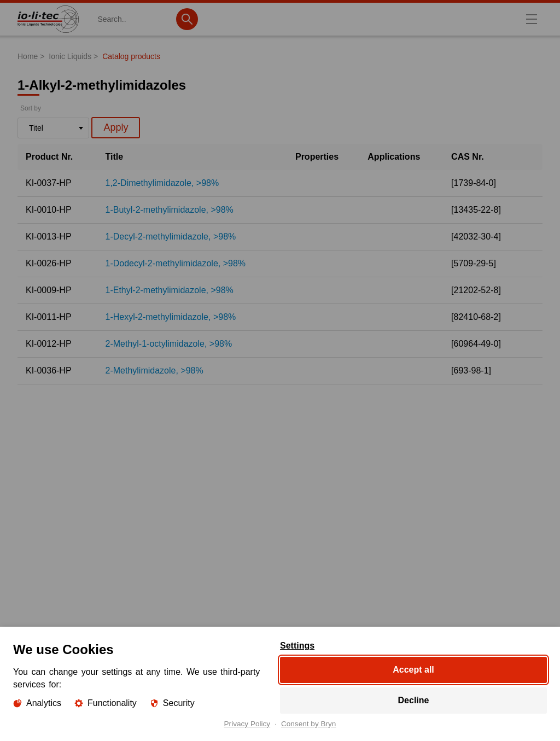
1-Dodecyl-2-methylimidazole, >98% (176, 263)
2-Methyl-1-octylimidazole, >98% (169, 344)
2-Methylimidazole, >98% (154, 370)
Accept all (413, 670)
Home (28, 56)
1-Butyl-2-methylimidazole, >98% (170, 210)
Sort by (31, 108)
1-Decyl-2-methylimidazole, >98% (171, 237)
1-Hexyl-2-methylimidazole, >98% (171, 317)
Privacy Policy (247, 724)
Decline (414, 700)
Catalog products (131, 56)
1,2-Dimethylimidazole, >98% (162, 183)
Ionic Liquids (70, 56)
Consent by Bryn (309, 724)
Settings (297, 646)
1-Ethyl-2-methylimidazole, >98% (170, 290)
